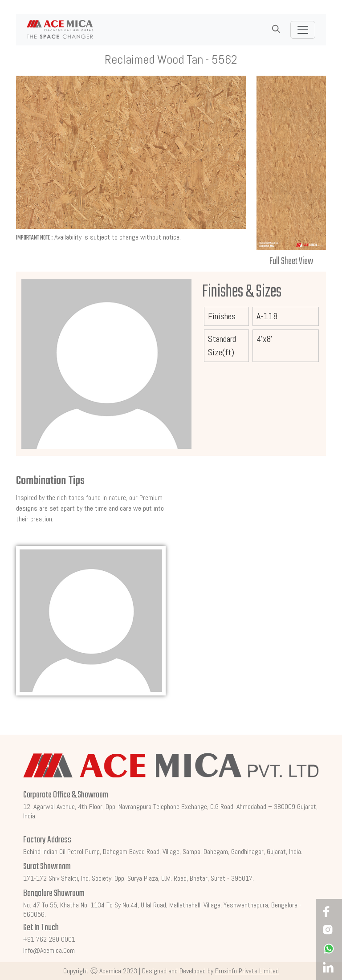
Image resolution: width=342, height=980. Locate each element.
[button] (276, 29)
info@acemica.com (49, 950)
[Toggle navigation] (303, 30)
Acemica (110, 971)
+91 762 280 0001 (49, 939)
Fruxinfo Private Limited (247, 971)
